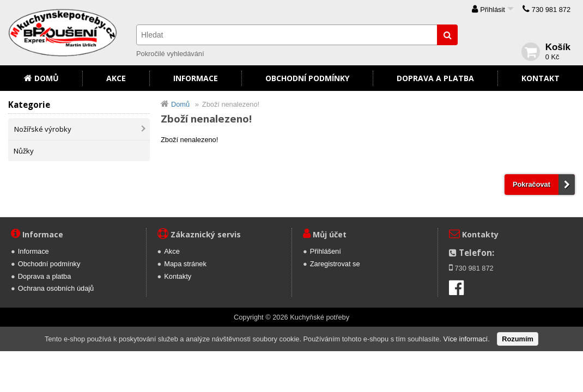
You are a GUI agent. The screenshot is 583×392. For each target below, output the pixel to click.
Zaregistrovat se (335, 264)
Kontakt (541, 78)
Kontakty (178, 276)
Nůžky (24, 151)
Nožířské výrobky (43, 129)
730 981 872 (551, 10)
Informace (196, 78)
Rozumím (518, 339)
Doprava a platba (435, 78)
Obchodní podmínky (307, 78)
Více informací (465, 339)
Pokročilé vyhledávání (170, 54)
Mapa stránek (185, 264)
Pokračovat (532, 184)
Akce (116, 78)
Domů (47, 78)
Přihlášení (326, 251)
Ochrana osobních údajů (56, 288)
